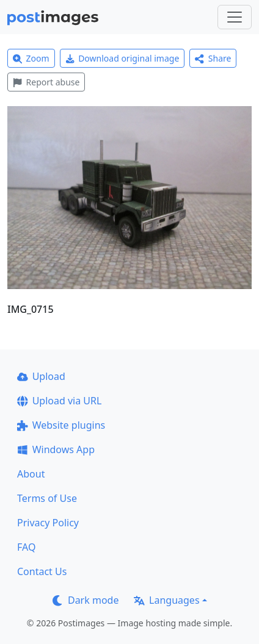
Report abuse (46, 82)
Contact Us (42, 571)
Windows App (56, 449)
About (31, 474)
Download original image (122, 58)
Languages (166, 600)
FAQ (26, 547)
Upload (41, 376)
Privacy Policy (48, 523)
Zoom (31, 58)
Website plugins (61, 425)
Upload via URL (59, 401)
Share (213, 58)
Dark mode (86, 600)
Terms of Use (47, 498)
